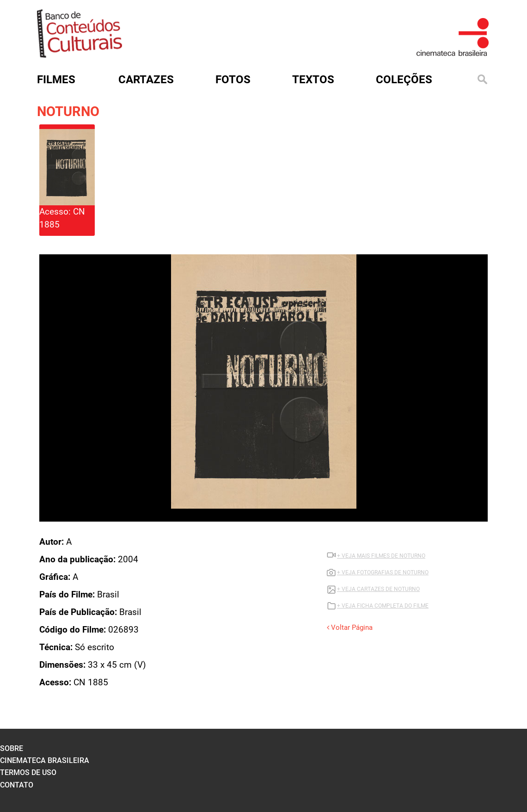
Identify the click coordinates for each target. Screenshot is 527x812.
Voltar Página (350, 627)
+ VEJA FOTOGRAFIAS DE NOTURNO (383, 572)
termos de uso (28, 772)
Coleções (404, 80)
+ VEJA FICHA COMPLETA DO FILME (383, 606)
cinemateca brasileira (45, 760)
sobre (12, 748)
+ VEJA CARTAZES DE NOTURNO (378, 589)
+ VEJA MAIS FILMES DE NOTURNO (381, 556)
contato (17, 785)
